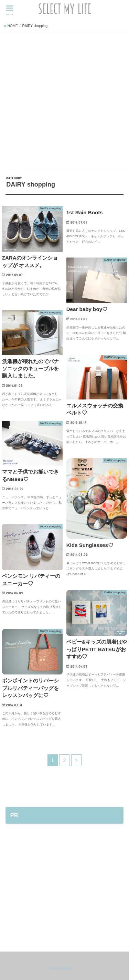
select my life (61, 968)
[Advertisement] (64, 100)
